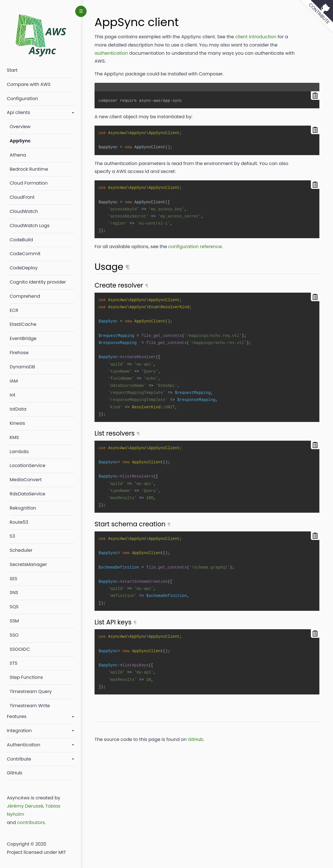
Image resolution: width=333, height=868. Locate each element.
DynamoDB (22, 367)
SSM (14, 621)
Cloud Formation (29, 183)
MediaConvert (26, 480)
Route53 (19, 522)
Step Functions (26, 677)
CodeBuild (21, 240)
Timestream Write (30, 706)
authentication (111, 53)
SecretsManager (28, 564)
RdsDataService (28, 494)
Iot (12, 395)
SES (13, 579)
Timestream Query (31, 691)
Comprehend (25, 296)
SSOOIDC (20, 649)
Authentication (24, 745)
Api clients (18, 112)
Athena (18, 155)
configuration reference (195, 247)
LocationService (28, 465)
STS (13, 663)
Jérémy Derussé (25, 806)
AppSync (20, 141)
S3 (12, 536)
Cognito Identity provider (38, 282)
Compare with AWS (29, 84)
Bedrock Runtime (29, 169)
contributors (31, 822)
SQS (14, 607)
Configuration (22, 99)
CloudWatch (24, 211)
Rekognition (23, 508)
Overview (20, 127)
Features (17, 716)
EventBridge (23, 338)
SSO (14, 635)
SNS (14, 593)
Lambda (19, 452)
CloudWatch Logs (30, 226)
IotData (18, 409)
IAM (14, 381)
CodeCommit (25, 254)
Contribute (19, 759)
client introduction (256, 37)
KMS (14, 437)
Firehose (19, 353)
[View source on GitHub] (316, 17)
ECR (14, 310)
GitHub (14, 773)
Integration (19, 731)
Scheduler (21, 550)
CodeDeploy (24, 268)
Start (12, 70)
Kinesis (17, 423)
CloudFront (22, 197)
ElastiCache (23, 324)
